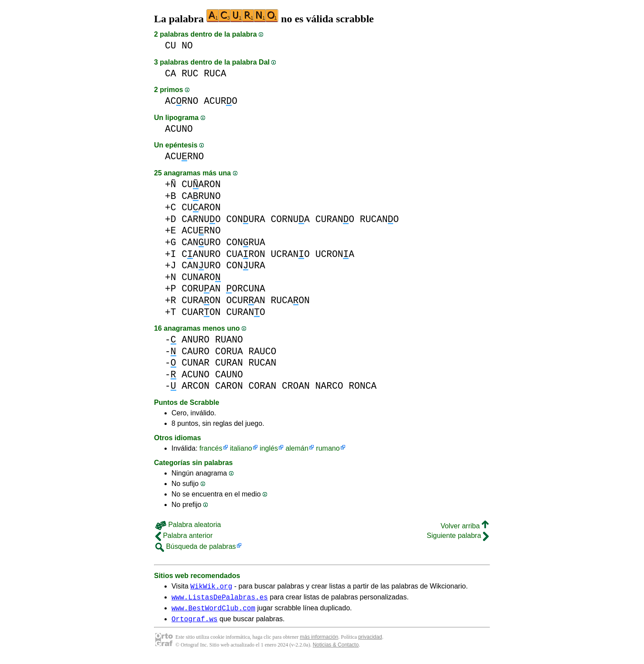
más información (319, 642)
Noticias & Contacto (336, 650)
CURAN (229, 363)
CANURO (201, 242)
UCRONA (335, 254)
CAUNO (229, 375)
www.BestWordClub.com (213, 612)
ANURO (195, 340)
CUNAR (195, 363)
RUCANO (379, 219)
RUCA (215, 74)
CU (171, 46)
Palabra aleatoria (188, 525)
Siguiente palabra (458, 536)
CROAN (296, 386)
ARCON (195, 386)
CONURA (245, 219)
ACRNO (182, 101)
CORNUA (290, 219)
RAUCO (262, 351)
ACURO (221, 101)
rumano (328, 448)
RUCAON (290, 300)
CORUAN (201, 289)
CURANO (335, 219)
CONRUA (245, 242)
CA (171, 74)
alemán (297, 448)
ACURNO (184, 156)
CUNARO (201, 277)
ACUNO (179, 129)
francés (211, 448)
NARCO (329, 386)
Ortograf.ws (195, 624)
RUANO (229, 340)
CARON (229, 386)
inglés (269, 448)
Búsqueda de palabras (196, 546)
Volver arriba (465, 526)
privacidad (370, 642)
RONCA (363, 386)
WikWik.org (211, 587)
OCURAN (245, 300)
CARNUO (201, 219)
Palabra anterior (184, 536)
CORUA (229, 351)
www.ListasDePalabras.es (220, 599)
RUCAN (262, 363)
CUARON (201, 184)
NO (187, 46)
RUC (190, 74)
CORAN (262, 386)
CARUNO (201, 196)
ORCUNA (245, 289)
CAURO (195, 351)
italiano (241, 448)
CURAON (201, 300)
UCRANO (290, 254)
